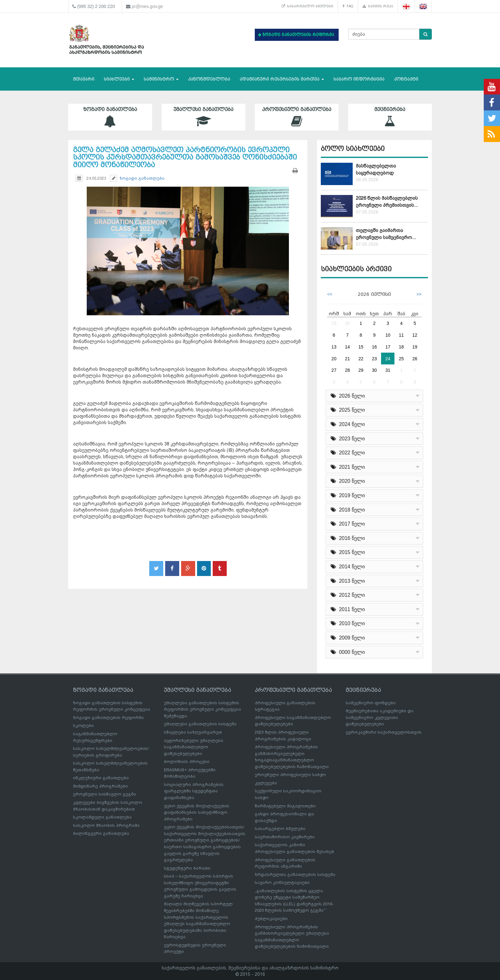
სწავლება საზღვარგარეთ (193, 732)
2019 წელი (348, 495)
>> (419, 294)
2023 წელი (348, 439)
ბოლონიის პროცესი (187, 762)
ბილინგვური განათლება (101, 833)
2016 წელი (348, 538)
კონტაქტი (406, 79)
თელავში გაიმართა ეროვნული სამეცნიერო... (386, 234)
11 (401, 335)
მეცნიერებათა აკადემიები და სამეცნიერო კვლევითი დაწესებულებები (380, 717)
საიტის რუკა (377, 6)
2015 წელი (348, 552)
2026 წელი (348, 396)
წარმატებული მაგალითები (285, 806)
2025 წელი (348, 410)
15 (361, 347)
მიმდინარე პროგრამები (100, 786)
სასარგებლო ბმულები (305, 6)
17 (388, 347)
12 (415, 335)
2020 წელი (348, 481)
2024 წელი (348, 424)
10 (388, 335)
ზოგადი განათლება (110, 117)
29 (334, 323)
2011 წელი (348, 609)
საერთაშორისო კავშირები (285, 837)
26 (415, 359)
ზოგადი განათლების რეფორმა (108, 718)
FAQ (347, 6)
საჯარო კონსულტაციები (282, 883)
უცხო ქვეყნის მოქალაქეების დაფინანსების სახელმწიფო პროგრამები (197, 812)
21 (348, 359)
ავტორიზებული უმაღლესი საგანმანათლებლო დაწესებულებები (194, 747)
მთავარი (84, 79)
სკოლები (83, 726)
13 (334, 347)
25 (401, 359)
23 (374, 359)
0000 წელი (348, 652)
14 (348, 347)
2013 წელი (348, 581)
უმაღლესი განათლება (204, 117)
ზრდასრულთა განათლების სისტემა (295, 875)
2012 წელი (348, 595)
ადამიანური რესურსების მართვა (282, 79)
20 (334, 359)
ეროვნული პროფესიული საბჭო (290, 775)
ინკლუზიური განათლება (101, 778)
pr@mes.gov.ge (147, 6)
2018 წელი (348, 510)
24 (388, 359)
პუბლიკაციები (271, 919)
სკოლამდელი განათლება (102, 817)
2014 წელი (348, 567)
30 (348, 323)
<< (330, 294)
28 (348, 370)
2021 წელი (348, 467)
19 (415, 347)
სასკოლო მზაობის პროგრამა (106, 825)
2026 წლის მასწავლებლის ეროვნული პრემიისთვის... (387, 202)
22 (361, 359)
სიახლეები (119, 79)
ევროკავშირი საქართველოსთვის (384, 732)
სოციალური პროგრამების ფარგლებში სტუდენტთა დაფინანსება (194, 791)
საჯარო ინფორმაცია (359, 79)
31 (388, 370)
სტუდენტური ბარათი (187, 868)
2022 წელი (348, 453)
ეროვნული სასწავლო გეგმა (105, 794)
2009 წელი (348, 638)
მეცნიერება (390, 117)
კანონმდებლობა (209, 79)
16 (374, 347)
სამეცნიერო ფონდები (371, 703)
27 (334, 370)
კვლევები (266, 783)
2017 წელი (348, 524)
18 (401, 347)
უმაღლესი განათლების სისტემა (200, 724)
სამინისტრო (161, 79)
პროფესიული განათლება (297, 117)
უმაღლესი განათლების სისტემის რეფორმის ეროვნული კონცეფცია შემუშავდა (202, 709)
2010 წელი (348, 623)
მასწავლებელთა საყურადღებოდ (376, 169)
